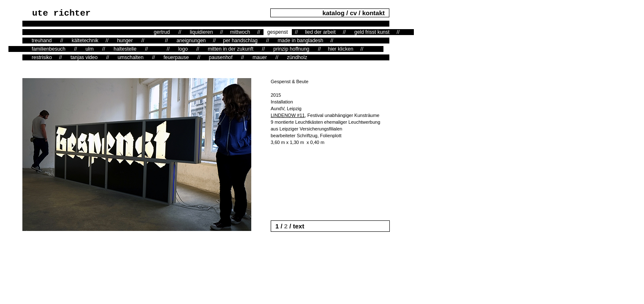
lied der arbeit (320, 32)
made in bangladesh (300, 41)
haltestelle (125, 49)
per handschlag (240, 41)
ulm (89, 49)
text (298, 226)
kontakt (374, 13)
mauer (260, 57)
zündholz (297, 57)
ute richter (61, 13)
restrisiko (42, 57)
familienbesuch (49, 49)
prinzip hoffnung (291, 49)
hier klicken (341, 49)
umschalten (130, 57)
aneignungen (191, 41)
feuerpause (176, 57)
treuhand (42, 41)
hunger (125, 41)
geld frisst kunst (372, 32)
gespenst (278, 32)
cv (353, 13)
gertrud (162, 32)
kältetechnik (85, 41)
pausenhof (221, 57)
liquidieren (201, 32)
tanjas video (84, 57)
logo (183, 49)
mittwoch (240, 32)
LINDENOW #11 (288, 115)
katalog (334, 13)
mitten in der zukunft (231, 49)
